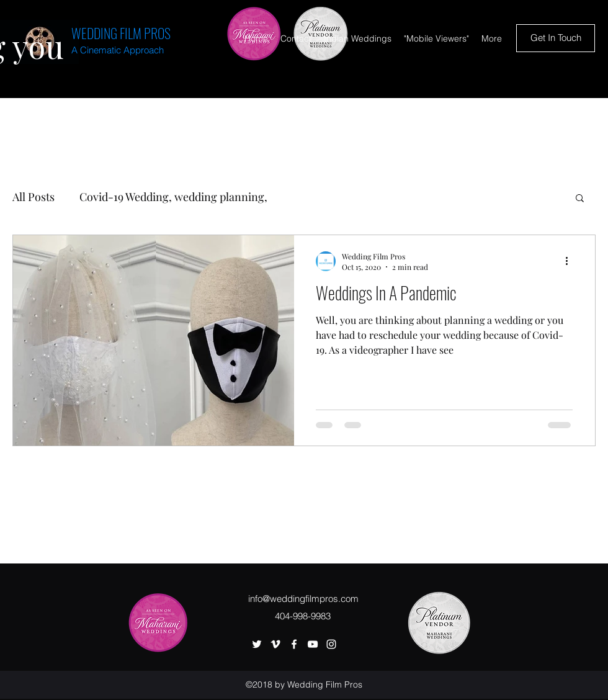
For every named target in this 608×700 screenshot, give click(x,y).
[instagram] (331, 644)
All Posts (34, 197)
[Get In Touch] (556, 38)
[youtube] (313, 644)
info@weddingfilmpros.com (303, 599)
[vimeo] (275, 644)
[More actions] (571, 261)
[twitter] (257, 644)
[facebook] (294, 644)
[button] (580, 199)
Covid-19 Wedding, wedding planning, (173, 197)
